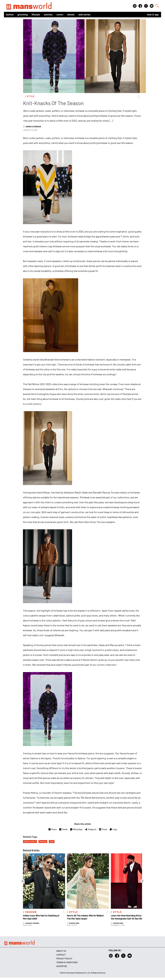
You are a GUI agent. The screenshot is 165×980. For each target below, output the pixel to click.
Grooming (23, 15)
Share (52, 829)
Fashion (10, 15)
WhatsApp (76, 829)
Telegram (91, 829)
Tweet (63, 829)
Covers (60, 15)
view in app (153, 15)
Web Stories (84, 15)
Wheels (71, 15)
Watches (48, 15)
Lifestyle (36, 15)
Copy (113, 829)
